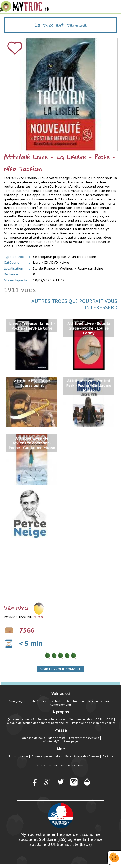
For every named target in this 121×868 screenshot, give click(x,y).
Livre (65, 263)
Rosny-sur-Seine (90, 269)
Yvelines (66, 269)
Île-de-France (44, 269)
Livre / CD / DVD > (47, 263)
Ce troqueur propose (50, 257)
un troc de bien (84, 257)
